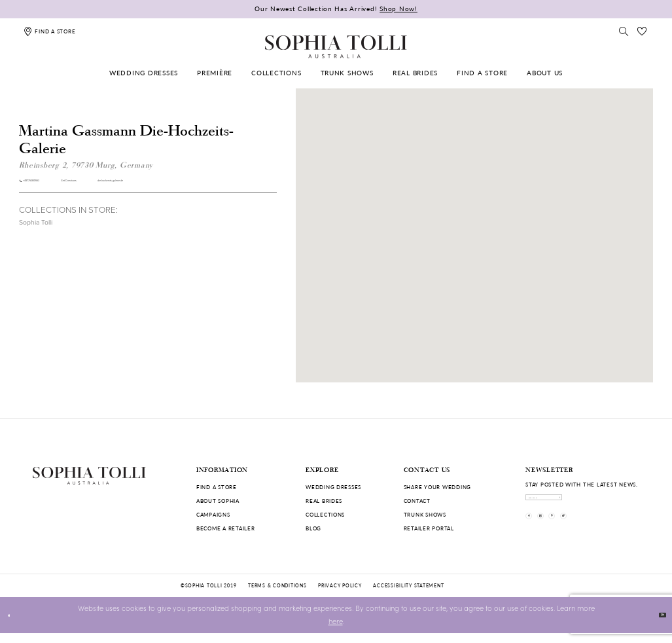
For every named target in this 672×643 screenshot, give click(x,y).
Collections (325, 514)
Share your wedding (437, 487)
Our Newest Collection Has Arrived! (336, 9)
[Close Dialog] (14, 625)
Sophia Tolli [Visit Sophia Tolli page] (36, 230)
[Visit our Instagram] (561, 535)
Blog (313, 528)
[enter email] (583, 504)
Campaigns (213, 514)
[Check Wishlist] (643, 31)
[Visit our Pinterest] (587, 535)
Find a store (217, 487)
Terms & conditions (277, 595)
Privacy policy (340, 595)
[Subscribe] (631, 504)
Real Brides (324, 501)
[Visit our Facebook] (536, 535)
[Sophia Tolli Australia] (336, 46)
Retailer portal (429, 528)
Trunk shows (425, 514)
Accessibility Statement (408, 595)
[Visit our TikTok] (611, 535)
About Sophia (218, 501)
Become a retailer (226, 528)
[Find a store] (49, 31)
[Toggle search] (624, 31)
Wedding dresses (333, 487)
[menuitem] (144, 73)
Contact (417, 501)
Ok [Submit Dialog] (656, 624)
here (336, 631)
